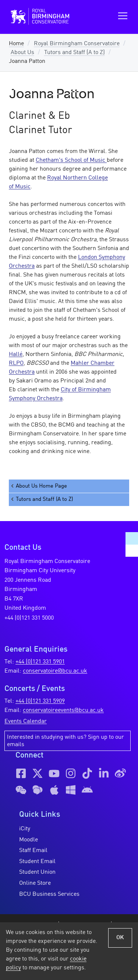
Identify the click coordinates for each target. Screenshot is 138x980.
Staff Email (33, 851)
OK (120, 938)
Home (16, 44)
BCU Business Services (49, 894)
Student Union (37, 872)
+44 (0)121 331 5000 (29, 618)
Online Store (35, 883)
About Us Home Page (38, 486)
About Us (22, 53)
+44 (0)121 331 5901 (40, 662)
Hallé (16, 354)
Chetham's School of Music (71, 160)
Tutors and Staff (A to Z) (75, 53)
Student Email (37, 862)
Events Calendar (26, 721)
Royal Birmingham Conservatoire (77, 44)
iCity (25, 829)
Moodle (29, 840)
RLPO (16, 363)
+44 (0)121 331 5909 (40, 701)
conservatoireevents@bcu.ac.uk (63, 710)
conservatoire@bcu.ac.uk (55, 671)
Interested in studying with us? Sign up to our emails (66, 741)
